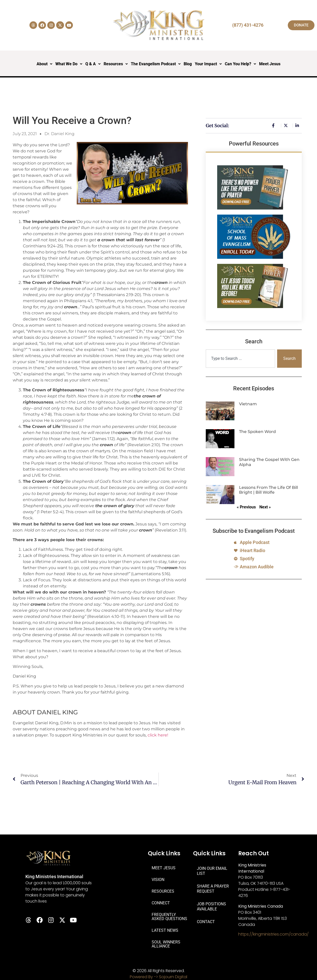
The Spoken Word (257, 432)
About (44, 64)
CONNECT (161, 903)
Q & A (93, 64)
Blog (188, 64)
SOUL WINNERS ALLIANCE (166, 944)
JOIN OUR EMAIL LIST (212, 871)
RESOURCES (163, 891)
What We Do (69, 64)
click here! (158, 735)
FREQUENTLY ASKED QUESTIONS (169, 917)
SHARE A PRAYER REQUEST (213, 889)
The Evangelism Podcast (156, 64)
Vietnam (248, 404)
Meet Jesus (270, 64)
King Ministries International (54, 877)
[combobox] (240, 359)
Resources (116, 64)
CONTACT (206, 922)
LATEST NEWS (165, 930)
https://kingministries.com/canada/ (273, 934)
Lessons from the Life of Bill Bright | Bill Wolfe (268, 490)
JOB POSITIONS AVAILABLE (211, 906)
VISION (158, 880)
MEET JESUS (164, 868)
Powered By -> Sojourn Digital (158, 977)
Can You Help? (240, 64)
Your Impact (208, 64)
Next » (265, 507)
